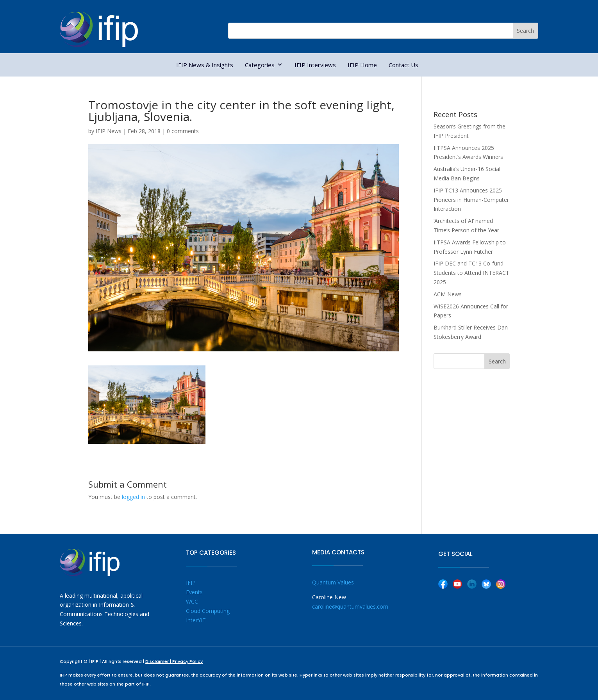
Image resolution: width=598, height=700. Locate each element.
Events (194, 592)
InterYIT (196, 620)
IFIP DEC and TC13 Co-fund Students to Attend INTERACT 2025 (471, 273)
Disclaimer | (159, 661)
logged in (133, 497)
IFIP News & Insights (205, 65)
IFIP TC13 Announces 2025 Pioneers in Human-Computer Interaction (471, 200)
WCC (192, 601)
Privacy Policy (187, 661)
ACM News (448, 294)
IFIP (191, 583)
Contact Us (403, 65)
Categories (264, 65)
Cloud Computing (208, 611)
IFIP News (109, 131)
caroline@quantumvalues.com (350, 606)
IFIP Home (362, 65)
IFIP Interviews (315, 65)
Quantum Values (333, 582)
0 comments (183, 131)
